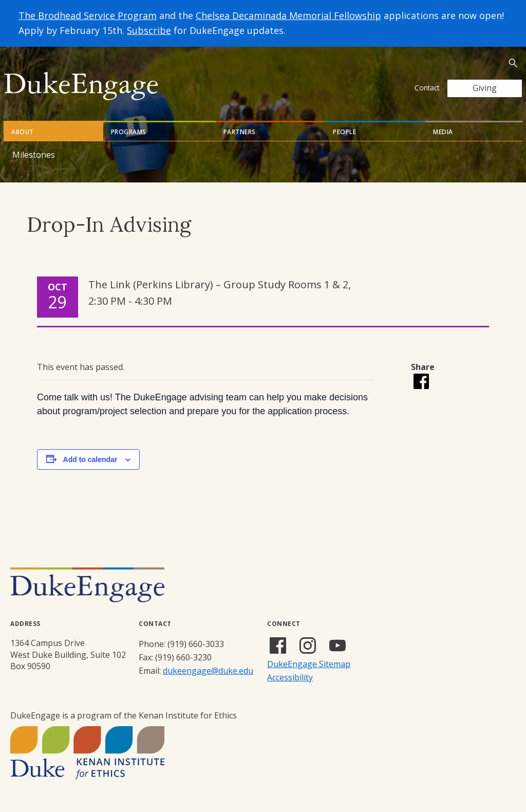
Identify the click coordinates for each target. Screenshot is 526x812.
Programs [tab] (129, 132)
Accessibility (290, 677)
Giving (485, 88)
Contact (427, 88)
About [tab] (23, 132)
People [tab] (344, 132)
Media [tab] (443, 132)
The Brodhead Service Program (88, 15)
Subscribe (149, 30)
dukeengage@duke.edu (208, 671)
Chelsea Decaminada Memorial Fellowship (288, 15)
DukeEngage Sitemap (309, 664)
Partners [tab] (240, 132)
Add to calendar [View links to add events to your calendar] (90, 459)
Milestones (34, 155)
